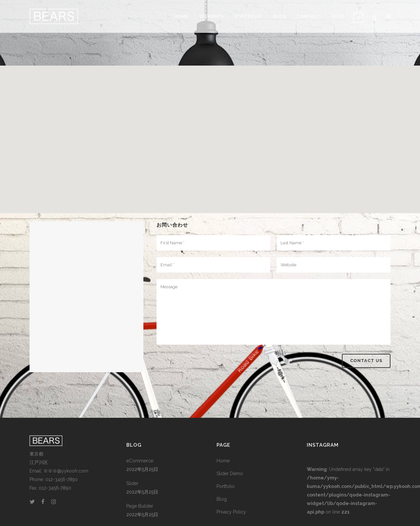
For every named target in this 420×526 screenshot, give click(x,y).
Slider (132, 483)
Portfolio (226, 486)
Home (223, 461)
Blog (222, 499)
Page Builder (140, 506)
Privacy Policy (231, 512)
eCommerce (140, 461)
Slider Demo (230, 474)
